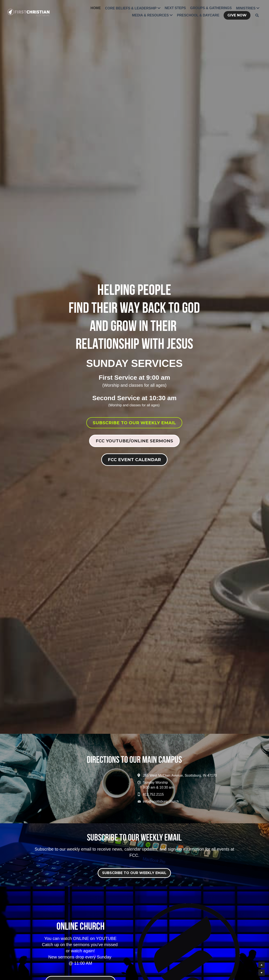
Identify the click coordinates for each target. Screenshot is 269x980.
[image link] (28, 12)
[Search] (257, 15)
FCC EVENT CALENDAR (134, 460)
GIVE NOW (237, 15)
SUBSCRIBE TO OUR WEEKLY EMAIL (134, 423)
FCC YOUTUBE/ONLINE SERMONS (134, 441)
